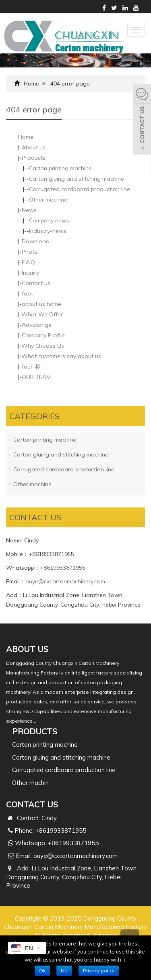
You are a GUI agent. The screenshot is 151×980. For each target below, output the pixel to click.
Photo (30, 252)
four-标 (31, 367)
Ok (42, 971)
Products (34, 158)
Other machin (30, 783)
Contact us (36, 283)
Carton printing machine (60, 168)
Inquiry (30, 273)
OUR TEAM (36, 377)
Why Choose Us (43, 346)
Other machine (48, 200)
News (29, 210)
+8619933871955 (63, 568)
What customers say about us (61, 356)
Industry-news (48, 231)
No (64, 971)
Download (36, 241)
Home (31, 84)
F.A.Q (28, 262)
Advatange (37, 325)
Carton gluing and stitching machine (77, 179)
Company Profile (43, 335)
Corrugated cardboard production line (80, 189)
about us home (41, 304)
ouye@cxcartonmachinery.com (65, 581)
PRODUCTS (35, 731)
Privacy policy (99, 971)
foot (27, 293)
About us (34, 147)
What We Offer (42, 314)
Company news (49, 220)
